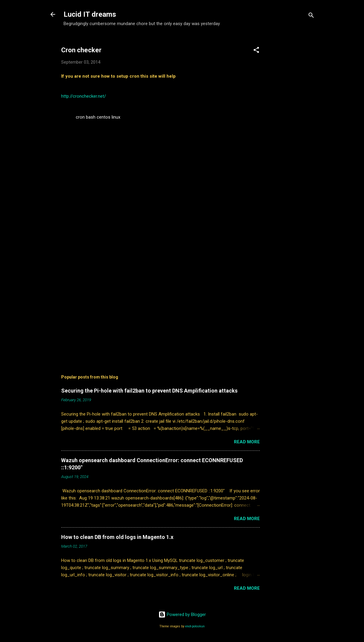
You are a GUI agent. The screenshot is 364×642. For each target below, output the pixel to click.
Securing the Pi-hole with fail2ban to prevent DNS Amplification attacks (149, 391)
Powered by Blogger (182, 615)
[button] (256, 51)
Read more (247, 442)
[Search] (311, 16)
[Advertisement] (296, 127)
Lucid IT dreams (90, 14)
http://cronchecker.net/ (84, 96)
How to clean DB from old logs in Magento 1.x (117, 537)
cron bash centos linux (98, 117)
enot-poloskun (195, 626)
